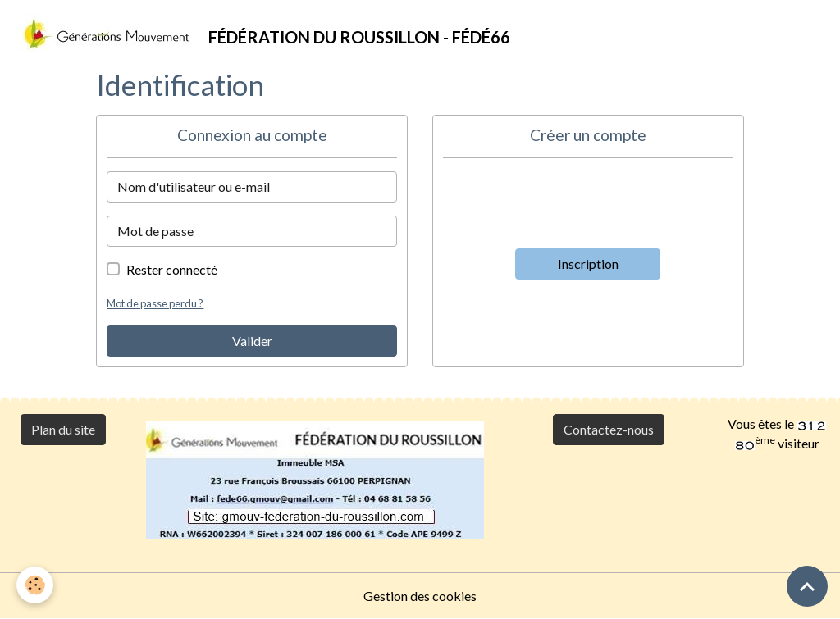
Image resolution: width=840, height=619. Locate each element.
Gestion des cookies (420, 596)
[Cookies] (35, 585)
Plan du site (63, 429)
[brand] (262, 34)
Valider (252, 341)
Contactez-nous (609, 429)
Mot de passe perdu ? (155, 303)
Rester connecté (172, 269)
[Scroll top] (807, 586)
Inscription (588, 264)
